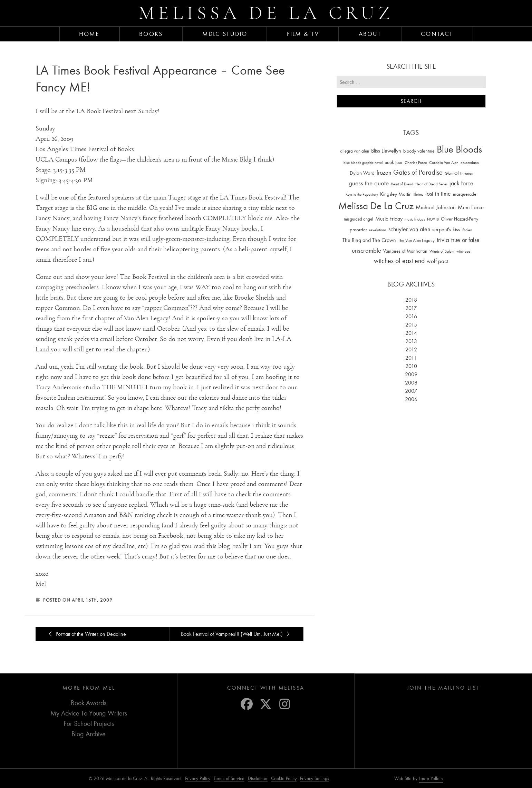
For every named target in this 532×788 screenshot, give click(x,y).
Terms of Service (229, 779)
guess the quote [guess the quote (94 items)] (369, 183)
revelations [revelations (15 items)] (378, 230)
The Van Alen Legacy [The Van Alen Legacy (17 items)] (416, 240)
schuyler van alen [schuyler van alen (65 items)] (409, 229)
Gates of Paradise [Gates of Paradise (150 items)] (418, 172)
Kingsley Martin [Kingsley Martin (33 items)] (396, 194)
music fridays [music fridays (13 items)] (415, 219)
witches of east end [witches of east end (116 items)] (399, 261)
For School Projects (89, 724)
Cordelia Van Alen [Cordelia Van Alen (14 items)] (444, 163)
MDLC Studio (225, 34)
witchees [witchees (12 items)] (463, 251)
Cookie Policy (284, 779)
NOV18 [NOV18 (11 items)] (433, 219)
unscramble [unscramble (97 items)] (366, 251)
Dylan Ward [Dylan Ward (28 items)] (362, 173)
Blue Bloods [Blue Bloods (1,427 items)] (459, 149)
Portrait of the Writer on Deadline (86, 634)
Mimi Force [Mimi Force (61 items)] (471, 207)
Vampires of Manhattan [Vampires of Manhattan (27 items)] (405, 251)
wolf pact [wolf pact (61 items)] (437, 261)
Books (151, 34)
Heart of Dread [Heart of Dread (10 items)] (402, 184)
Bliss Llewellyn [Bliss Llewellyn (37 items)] (386, 151)
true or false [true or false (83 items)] (465, 240)
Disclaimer (258, 779)
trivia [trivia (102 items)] (443, 240)
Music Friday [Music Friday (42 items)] (389, 219)
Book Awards (89, 703)
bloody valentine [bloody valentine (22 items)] (419, 151)
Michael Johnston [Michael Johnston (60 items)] (436, 207)
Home (89, 34)
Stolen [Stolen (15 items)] (467, 230)
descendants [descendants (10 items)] (470, 163)
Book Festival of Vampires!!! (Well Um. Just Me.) (236, 634)
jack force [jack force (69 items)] (461, 183)
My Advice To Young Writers (89, 713)
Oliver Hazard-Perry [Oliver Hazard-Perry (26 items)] (460, 219)
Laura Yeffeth (431, 779)
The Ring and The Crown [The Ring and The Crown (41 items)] (369, 240)
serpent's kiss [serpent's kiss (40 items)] (446, 230)
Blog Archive (89, 734)
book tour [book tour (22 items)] (394, 162)
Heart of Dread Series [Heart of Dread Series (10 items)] (431, 184)
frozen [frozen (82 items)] (384, 173)
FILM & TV (303, 34)
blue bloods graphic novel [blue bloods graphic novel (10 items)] (363, 163)
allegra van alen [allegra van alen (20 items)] (355, 151)
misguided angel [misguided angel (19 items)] (359, 219)
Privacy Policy (198, 779)
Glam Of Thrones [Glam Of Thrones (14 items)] (459, 173)
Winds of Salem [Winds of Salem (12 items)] (442, 251)
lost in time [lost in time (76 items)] (438, 194)
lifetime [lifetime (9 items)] (418, 194)
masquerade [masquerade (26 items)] (465, 194)
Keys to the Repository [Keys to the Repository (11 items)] (362, 194)
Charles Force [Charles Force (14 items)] (416, 163)
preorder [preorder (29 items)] (358, 230)
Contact (437, 34)
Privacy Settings (315, 779)
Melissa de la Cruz (266, 13)
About (370, 34)
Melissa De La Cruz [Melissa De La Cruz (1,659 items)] (376, 206)
